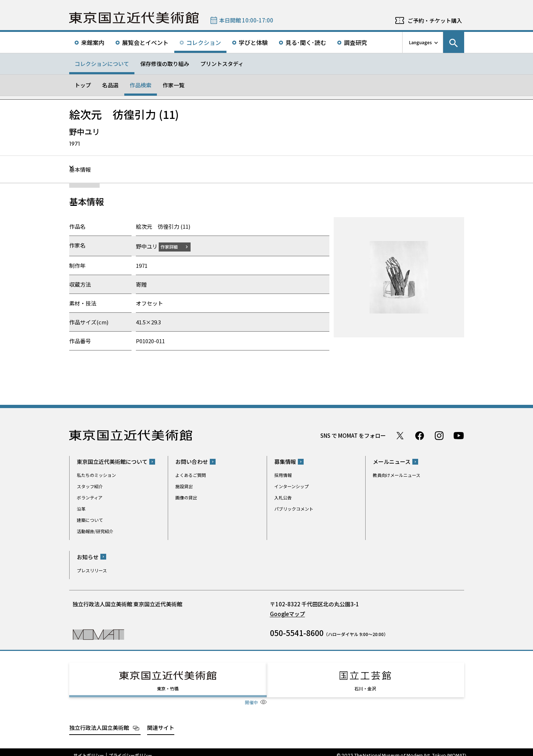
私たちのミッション (96, 475)
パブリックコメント (294, 509)
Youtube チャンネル (459, 435)
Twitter (400, 435)
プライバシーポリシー (130, 749)
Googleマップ (288, 613)
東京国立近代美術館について (112, 462)
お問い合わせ (192, 462)
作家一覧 (174, 85)
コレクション (204, 42)
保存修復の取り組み (165, 64)
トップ (83, 85)
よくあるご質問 (191, 475)
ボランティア (90, 497)
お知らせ (88, 556)
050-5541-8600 (297, 632)
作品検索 (141, 85)
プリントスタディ (222, 64)
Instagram (439, 435)
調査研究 (355, 42)
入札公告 (283, 497)
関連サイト (161, 721)
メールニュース (392, 462)
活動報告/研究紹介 (95, 531)
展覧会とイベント (145, 42)
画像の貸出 (186, 497)
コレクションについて (102, 64)
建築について (90, 520)
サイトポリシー (89, 749)
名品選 (110, 85)
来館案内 (93, 42)
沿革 (81, 509)
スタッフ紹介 (90, 486)
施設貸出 (184, 486)
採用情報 (283, 475)
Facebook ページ (420, 435)
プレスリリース (92, 570)
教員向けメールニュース (397, 475)
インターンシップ (292, 486)
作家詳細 (174, 246)
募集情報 (285, 462)
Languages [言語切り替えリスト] (420, 42)
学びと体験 (253, 42)
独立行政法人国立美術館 (99, 721)
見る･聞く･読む (306, 42)
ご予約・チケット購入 (435, 20)
